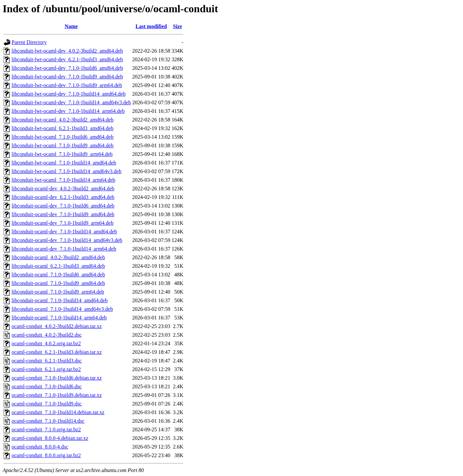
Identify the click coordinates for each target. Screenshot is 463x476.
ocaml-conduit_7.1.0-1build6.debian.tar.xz (57, 378)
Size (177, 26)
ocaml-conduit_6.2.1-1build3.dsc (47, 361)
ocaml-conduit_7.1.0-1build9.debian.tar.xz (57, 395)
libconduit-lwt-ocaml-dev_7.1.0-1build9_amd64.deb (67, 77)
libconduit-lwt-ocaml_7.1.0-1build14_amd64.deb (64, 163)
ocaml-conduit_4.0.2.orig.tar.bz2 (46, 343)
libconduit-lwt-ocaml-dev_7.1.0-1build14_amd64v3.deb (71, 102)
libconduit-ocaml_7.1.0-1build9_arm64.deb (58, 292)
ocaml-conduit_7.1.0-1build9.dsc (47, 404)
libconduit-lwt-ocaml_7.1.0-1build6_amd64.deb (63, 137)
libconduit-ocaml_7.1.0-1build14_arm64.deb (59, 318)
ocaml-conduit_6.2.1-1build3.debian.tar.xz (57, 352)
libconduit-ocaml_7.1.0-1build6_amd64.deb (58, 275)
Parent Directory (29, 42)
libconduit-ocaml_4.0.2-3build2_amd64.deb (58, 257)
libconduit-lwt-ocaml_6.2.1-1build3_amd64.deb (63, 128)
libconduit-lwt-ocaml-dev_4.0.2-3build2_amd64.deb (67, 51)
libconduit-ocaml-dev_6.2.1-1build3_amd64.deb (63, 197)
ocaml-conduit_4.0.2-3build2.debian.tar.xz (57, 326)
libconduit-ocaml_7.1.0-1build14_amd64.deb (60, 300)
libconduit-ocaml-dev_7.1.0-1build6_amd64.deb (63, 206)
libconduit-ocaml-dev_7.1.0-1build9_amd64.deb (63, 214)
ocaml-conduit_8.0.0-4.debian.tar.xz (50, 438)
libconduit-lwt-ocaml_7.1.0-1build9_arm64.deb (62, 154)
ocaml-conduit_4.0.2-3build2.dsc (47, 335)
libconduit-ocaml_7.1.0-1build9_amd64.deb (58, 283)
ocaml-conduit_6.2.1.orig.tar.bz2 (46, 369)
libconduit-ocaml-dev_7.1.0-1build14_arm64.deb (64, 249)
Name (71, 26)
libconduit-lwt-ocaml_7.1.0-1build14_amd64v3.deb (67, 171)
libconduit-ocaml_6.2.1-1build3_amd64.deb (58, 266)
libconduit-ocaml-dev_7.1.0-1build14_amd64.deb (64, 232)
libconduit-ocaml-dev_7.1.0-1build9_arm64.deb (63, 223)
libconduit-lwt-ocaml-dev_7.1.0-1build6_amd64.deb (67, 68)
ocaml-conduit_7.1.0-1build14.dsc (48, 421)
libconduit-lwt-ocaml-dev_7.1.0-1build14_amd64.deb (69, 94)
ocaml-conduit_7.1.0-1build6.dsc (47, 386)
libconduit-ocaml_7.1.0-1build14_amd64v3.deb (62, 309)
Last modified (151, 26)
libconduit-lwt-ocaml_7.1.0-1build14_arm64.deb (63, 180)
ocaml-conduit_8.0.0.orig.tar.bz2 (46, 455)
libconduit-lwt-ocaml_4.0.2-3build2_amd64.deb (63, 120)
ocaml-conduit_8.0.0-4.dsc (40, 447)
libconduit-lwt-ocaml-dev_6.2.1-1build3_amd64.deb (67, 59)
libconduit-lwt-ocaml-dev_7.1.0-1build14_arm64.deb (68, 111)
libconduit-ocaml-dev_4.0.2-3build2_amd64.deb (63, 189)
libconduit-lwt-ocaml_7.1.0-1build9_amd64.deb (63, 145)
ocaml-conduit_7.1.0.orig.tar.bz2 (46, 429)
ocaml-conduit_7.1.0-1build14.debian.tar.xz (58, 412)
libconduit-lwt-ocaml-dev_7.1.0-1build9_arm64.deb (67, 85)
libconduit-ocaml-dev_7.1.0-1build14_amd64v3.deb (67, 240)
